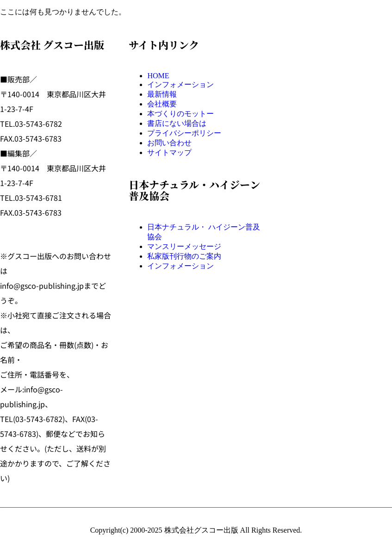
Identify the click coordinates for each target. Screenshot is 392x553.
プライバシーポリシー (184, 133)
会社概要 (162, 104)
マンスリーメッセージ (184, 246)
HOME (158, 76)
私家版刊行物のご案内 (184, 256)
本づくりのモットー (180, 114)
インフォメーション (180, 84)
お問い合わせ (169, 143)
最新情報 (162, 94)
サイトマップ (169, 152)
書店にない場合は (177, 123)
